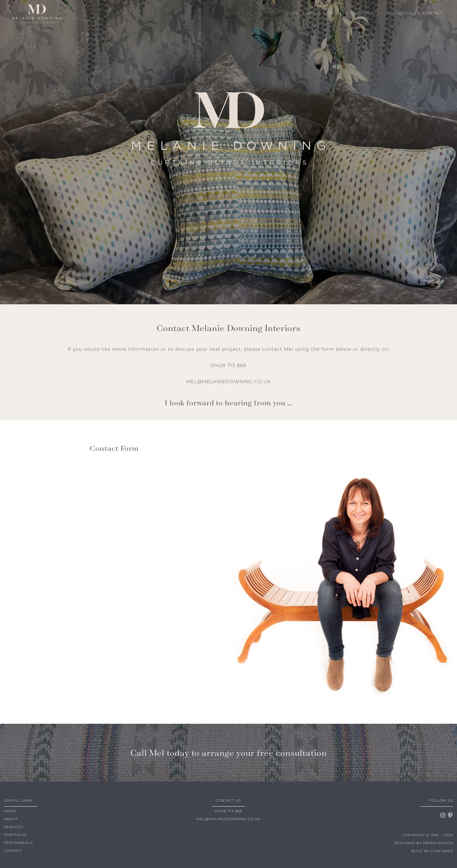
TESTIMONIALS (401, 14)
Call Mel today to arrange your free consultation (229, 752)
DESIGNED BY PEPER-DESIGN (424, 843)
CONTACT (433, 14)
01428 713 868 (228, 366)
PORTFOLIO (367, 14)
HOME (293, 14)
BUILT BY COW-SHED (432, 851)
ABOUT (314, 14)
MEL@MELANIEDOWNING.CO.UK (229, 382)
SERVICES (338, 14)
